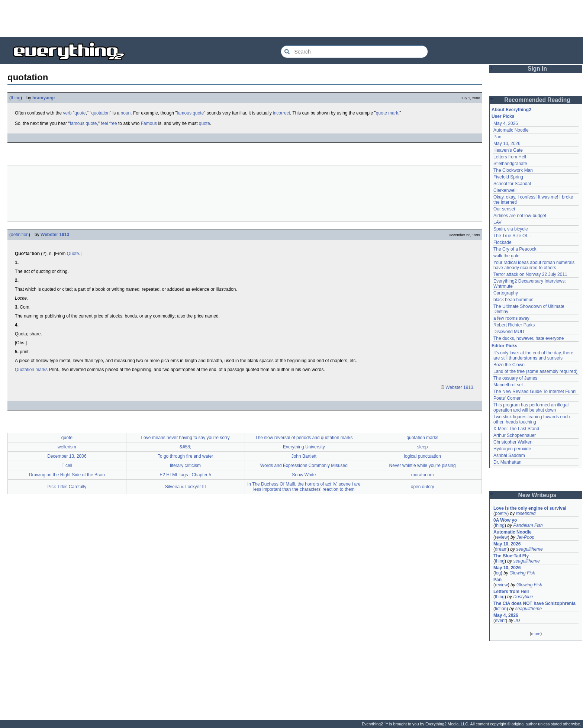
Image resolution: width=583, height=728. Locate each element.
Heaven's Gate (508, 150)
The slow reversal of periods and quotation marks (304, 438)
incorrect (281, 113)
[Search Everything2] (354, 52)
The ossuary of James (515, 378)
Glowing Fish (522, 573)
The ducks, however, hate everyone (529, 338)
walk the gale (506, 256)
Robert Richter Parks (514, 325)
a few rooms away (511, 318)
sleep (423, 447)
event (500, 621)
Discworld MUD (509, 332)
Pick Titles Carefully (67, 487)
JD (517, 621)
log (498, 573)
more (536, 634)
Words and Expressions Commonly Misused (304, 466)
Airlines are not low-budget (520, 216)
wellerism (67, 447)
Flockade (503, 242)
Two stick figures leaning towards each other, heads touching (532, 419)
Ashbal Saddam (509, 455)
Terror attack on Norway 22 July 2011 (530, 274)
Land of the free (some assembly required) (535, 371)
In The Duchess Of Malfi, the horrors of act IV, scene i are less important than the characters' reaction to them (304, 487)
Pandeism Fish (528, 525)
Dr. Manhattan (507, 462)
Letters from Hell (510, 157)
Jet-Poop (525, 537)
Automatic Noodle (511, 130)
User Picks (503, 116)
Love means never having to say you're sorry (185, 438)
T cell (67, 466)
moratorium (423, 475)
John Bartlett (304, 456)
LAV (497, 222)
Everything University (304, 447)
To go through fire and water (185, 456)
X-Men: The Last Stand (516, 429)
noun (126, 113)
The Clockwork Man (513, 170)
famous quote (191, 113)
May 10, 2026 (507, 144)
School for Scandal (512, 184)
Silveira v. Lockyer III (186, 487)
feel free (109, 123)
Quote (73, 254)
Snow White (304, 475)
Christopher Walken (513, 442)
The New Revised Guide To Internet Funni (535, 392)
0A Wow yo (505, 520)
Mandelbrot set (508, 385)
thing (16, 98)
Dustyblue (523, 597)
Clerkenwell (505, 190)
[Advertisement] (291, 19)
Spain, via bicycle (511, 229)
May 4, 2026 (506, 123)
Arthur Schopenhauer (515, 435)
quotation (101, 113)
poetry (501, 513)
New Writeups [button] (537, 495)
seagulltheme (529, 549)
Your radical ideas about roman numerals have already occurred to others (534, 265)
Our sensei (504, 209)
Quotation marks (31, 370)
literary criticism (185, 466)
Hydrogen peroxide (512, 449)
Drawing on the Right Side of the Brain (67, 475)
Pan (497, 137)
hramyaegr (44, 98)
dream (501, 549)
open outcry (423, 487)
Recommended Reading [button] (537, 100)
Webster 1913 (55, 235)
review (501, 537)
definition (20, 235)
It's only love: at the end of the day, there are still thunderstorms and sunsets (533, 355)
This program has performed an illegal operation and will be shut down (531, 408)
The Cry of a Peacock (515, 249)
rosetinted (526, 513)
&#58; (185, 447)
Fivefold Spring (508, 177)
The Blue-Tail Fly (511, 556)
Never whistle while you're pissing (423, 466)
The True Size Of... (512, 236)
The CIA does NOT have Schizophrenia (534, 603)
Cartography (506, 293)
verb (67, 113)
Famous (149, 123)
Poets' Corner (507, 398)
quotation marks (422, 438)
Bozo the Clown (509, 365)
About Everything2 (511, 110)
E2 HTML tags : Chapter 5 (185, 475)
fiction (501, 609)
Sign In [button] (537, 69)
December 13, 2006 (67, 456)
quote (80, 113)
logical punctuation (422, 456)
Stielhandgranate (510, 164)
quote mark (387, 113)
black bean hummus (513, 300)
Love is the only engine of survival (530, 508)
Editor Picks (504, 346)
